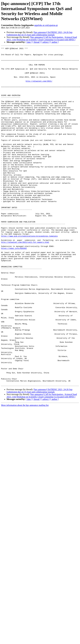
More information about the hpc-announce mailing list (25, 472)
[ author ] (55, 42)
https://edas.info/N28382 (14, 289)
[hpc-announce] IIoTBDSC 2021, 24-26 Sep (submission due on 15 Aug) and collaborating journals (39, 34)
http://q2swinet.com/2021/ (39, 88)
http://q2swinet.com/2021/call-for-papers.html (25, 281)
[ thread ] (37, 42)
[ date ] (29, 42)
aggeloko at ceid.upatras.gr (46, 25)
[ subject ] (46, 42)
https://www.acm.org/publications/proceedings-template (29, 274)
